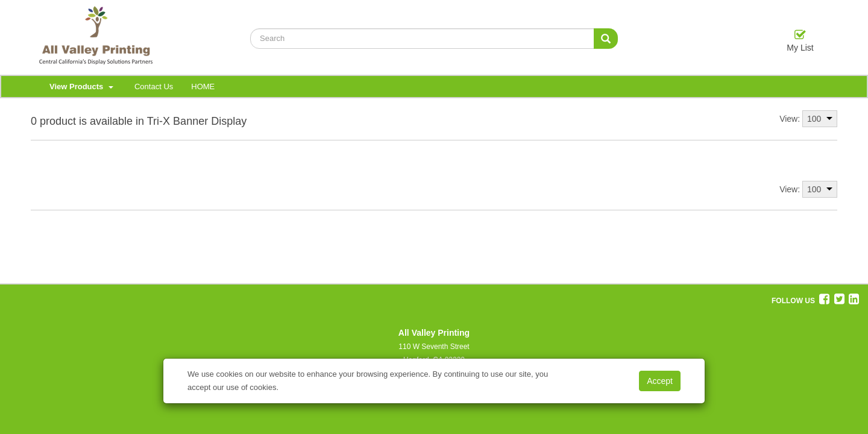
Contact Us (154, 86)
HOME (203, 86)
